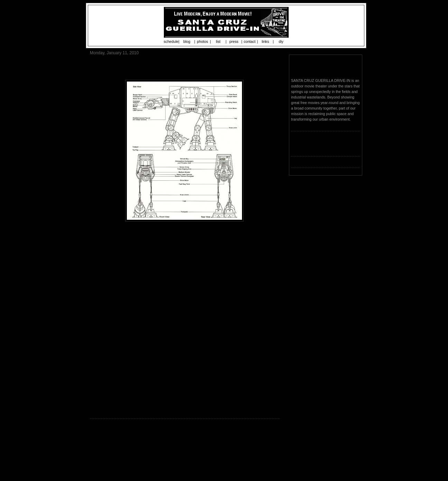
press (234, 41)
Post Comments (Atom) (139, 462)
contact (250, 41)
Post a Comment (106, 441)
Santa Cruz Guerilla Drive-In (325, 67)
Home (186, 450)
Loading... (299, 148)
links (265, 41)
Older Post (270, 450)
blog (187, 41)
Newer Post (101, 450)
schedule (171, 41)
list (218, 41)
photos (203, 41)
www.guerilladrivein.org (185, 407)
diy (281, 41)
